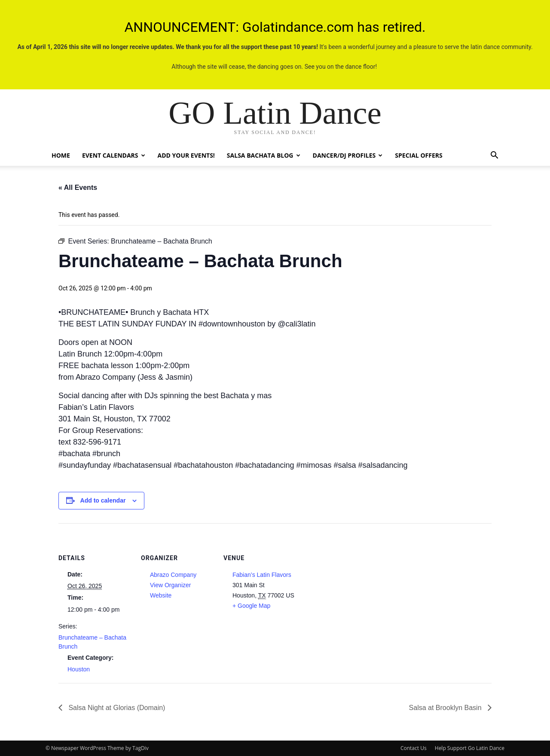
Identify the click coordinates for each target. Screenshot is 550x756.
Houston (79, 669)
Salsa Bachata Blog (264, 155)
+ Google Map (251, 606)
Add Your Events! (186, 155)
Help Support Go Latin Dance (470, 748)
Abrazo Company (173, 575)
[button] (494, 156)
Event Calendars (114, 155)
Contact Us (414, 748)
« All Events (78, 187)
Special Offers (419, 155)
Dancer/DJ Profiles (348, 155)
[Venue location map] (351, 582)
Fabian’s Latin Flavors (262, 575)
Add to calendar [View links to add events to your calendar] (103, 500)
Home (61, 155)
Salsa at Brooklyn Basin (446, 708)
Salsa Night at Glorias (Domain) (116, 708)
